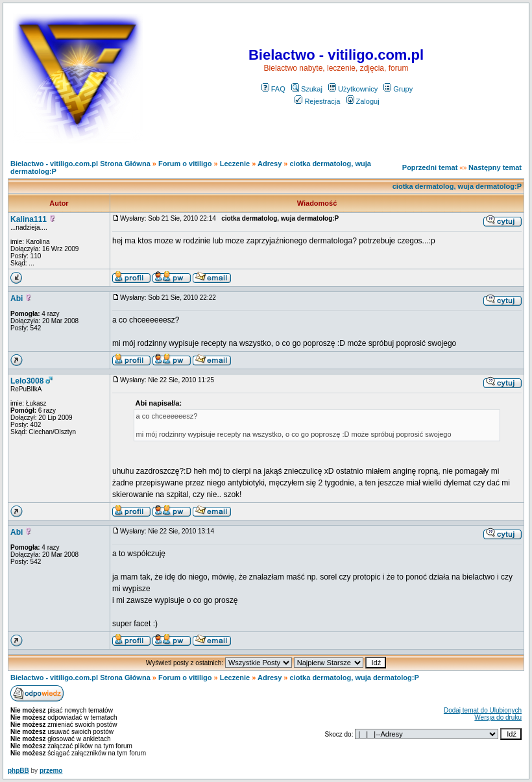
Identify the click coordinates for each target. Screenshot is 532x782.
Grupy (398, 89)
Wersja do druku (498, 717)
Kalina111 (29, 219)
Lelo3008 (27, 381)
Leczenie (235, 164)
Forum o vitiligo (185, 164)
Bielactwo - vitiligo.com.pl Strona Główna (80, 164)
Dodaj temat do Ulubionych (483, 710)
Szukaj (307, 89)
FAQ (273, 89)
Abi (17, 299)
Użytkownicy (353, 89)
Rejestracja (317, 101)
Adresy (270, 164)
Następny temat (495, 167)
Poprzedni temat (430, 167)
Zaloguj (363, 101)
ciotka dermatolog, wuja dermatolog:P (457, 186)
